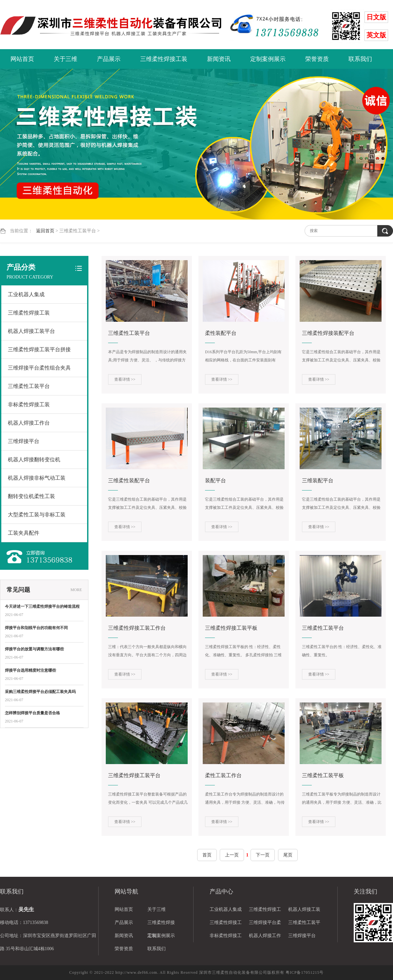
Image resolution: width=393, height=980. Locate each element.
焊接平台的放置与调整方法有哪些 (34, 649)
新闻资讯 (219, 59)
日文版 (376, 17)
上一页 (232, 855)
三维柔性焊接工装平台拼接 (39, 349)
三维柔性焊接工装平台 (134, 775)
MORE (76, 590)
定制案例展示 (268, 59)
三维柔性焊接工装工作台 (137, 628)
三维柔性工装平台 (29, 386)
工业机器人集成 (26, 294)
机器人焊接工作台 (29, 423)
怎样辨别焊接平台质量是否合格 (32, 713)
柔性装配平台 (221, 333)
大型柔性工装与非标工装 (37, 515)
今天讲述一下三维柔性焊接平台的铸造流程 (42, 606)
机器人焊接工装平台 (31, 331)
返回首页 (45, 231)
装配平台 (215, 480)
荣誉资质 (317, 59)
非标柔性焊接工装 (29, 404)
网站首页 (22, 59)
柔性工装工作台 (223, 775)
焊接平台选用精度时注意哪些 (30, 670)
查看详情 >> (125, 379)
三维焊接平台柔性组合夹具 (39, 368)
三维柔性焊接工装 (164, 59)
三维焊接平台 (24, 441)
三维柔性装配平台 (129, 480)
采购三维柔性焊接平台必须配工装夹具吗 (40, 692)
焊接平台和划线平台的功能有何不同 (36, 628)
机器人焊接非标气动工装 (37, 478)
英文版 (376, 35)
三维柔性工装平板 (323, 775)
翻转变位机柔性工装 (31, 496)
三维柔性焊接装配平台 (328, 333)
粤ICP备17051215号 (305, 972)
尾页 (288, 855)
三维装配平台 (318, 480)
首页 (207, 855)
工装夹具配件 (24, 533)
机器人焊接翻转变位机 (34, 460)
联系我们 (360, 59)
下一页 (263, 855)
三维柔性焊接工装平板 (231, 628)
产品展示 (109, 59)
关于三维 (65, 59)
